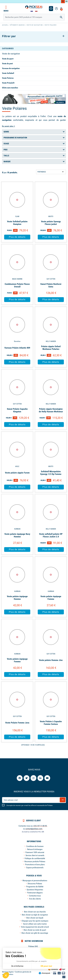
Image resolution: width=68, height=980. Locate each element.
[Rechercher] (34, 17)
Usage (6, 144)
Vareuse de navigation (11, 68)
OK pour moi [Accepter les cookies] (46, 966)
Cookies (11, 974)
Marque (7, 161)
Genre (6, 132)
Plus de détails (17, 237)
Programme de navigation (15, 138)
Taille (6, 156)
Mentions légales (8, 972)
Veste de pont (7, 63)
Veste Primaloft (8, 83)
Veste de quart (8, 59)
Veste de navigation (11, 54)
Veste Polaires (8, 78)
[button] (6, 975)
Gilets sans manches (10, 88)
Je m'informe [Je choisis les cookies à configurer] (17, 966)
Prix (6, 150)
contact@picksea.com (34, 829)
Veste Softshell (8, 73)
